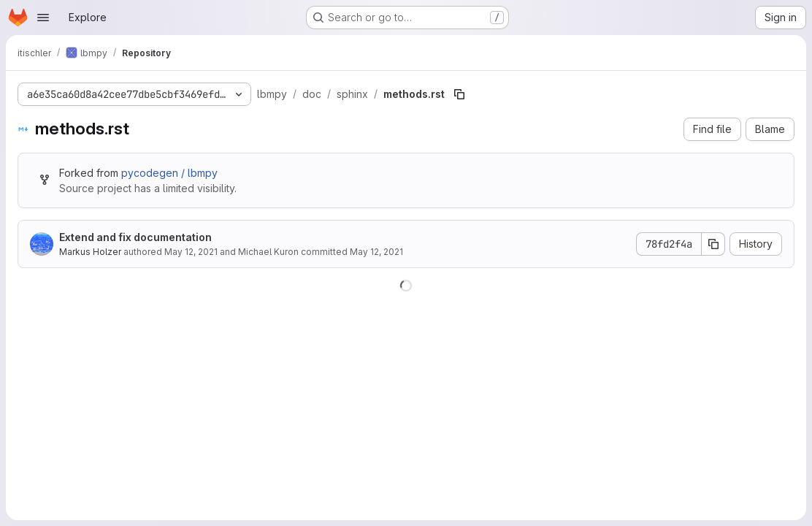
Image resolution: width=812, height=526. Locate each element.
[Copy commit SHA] (713, 244)
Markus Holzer (90, 252)
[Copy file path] (459, 94)
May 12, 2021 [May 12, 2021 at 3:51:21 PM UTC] (191, 252)
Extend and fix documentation (135, 237)
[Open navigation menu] (43, 18)
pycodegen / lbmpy (169, 173)
